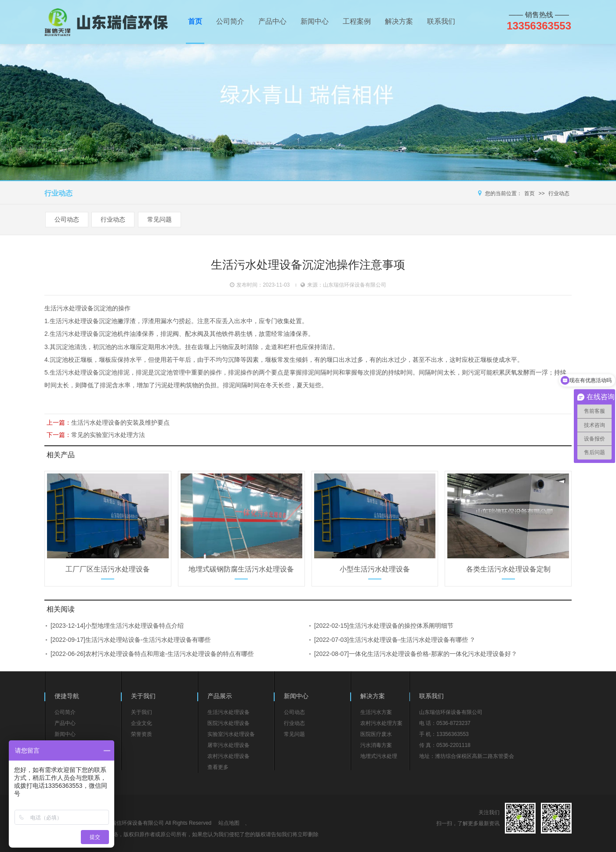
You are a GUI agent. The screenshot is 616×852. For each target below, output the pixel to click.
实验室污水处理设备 (231, 734)
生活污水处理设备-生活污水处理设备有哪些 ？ (412, 640)
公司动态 (67, 219)
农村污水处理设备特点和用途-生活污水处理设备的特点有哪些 (169, 654)
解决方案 (399, 21)
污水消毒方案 (376, 745)
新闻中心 (315, 21)
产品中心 (272, 21)
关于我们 (141, 712)
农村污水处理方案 (381, 723)
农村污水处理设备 (228, 756)
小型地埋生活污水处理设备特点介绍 (134, 626)
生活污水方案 (376, 712)
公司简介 (230, 21)
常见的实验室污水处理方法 (108, 435)
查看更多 (218, 767)
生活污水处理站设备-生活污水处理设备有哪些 (148, 640)
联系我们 (441, 21)
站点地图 (229, 823)
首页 (195, 21)
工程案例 (357, 21)
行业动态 (559, 193)
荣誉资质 (141, 734)
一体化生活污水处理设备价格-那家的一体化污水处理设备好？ (433, 654)
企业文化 (141, 723)
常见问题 (159, 219)
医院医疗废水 (376, 734)
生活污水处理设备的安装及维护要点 (120, 422)
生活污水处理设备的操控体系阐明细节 (401, 626)
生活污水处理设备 (69, 308)
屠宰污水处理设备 (228, 745)
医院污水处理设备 (228, 723)
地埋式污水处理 (379, 756)
